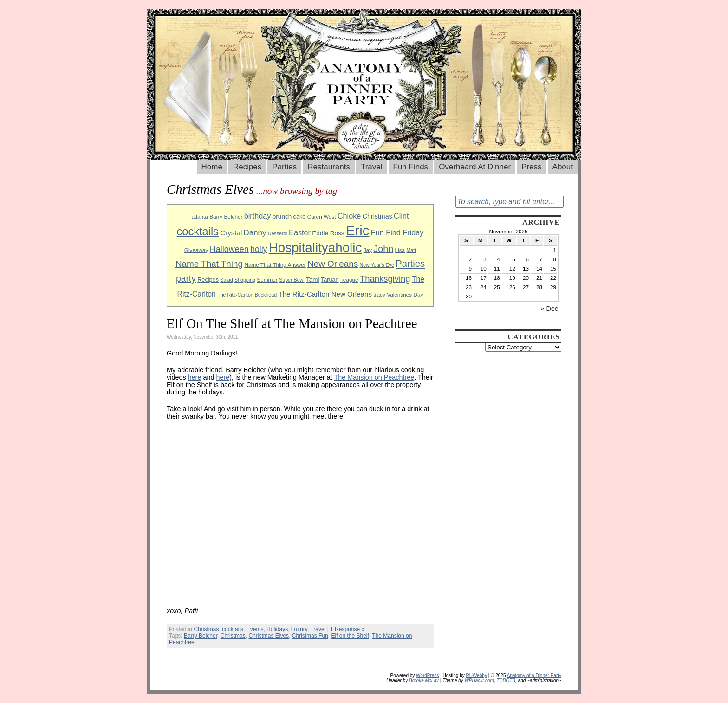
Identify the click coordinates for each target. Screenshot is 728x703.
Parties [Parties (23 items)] (410, 264)
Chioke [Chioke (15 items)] (349, 216)
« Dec (549, 309)
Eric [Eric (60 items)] (358, 230)
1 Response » (347, 629)
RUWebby (477, 675)
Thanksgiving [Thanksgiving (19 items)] (385, 279)
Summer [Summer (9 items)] (267, 280)
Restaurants (329, 167)
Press (531, 167)
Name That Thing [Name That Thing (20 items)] (209, 264)
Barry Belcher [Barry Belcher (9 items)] (226, 216)
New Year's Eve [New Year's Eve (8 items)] (377, 265)
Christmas (206, 629)
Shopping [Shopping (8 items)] (245, 280)
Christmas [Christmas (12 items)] (377, 216)
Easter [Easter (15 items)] (300, 232)
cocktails (233, 629)
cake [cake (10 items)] (300, 217)
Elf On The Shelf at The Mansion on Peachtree (292, 323)
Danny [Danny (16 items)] (255, 233)
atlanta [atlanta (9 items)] (199, 216)
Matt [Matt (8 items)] (411, 250)
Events (255, 629)
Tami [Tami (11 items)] (313, 280)
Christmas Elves (269, 636)
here (195, 377)
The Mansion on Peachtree (374, 377)
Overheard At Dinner (475, 167)
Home (212, 167)
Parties (284, 167)
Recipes (247, 167)
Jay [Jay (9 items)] (368, 250)
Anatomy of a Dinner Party (534, 675)
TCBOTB (506, 680)
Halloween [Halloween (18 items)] (229, 249)
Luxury (299, 629)
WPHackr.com (479, 680)
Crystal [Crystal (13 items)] (231, 233)
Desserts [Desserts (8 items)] (278, 233)
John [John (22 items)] (383, 249)
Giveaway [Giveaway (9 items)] (196, 250)
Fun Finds (411, 167)
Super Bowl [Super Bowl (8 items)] (292, 280)
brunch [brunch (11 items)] (282, 216)
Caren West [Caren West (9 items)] (322, 216)
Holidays (277, 629)
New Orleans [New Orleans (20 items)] (333, 264)
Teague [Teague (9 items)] (349, 280)
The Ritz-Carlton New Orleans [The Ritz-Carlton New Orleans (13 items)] (325, 294)
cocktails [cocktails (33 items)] (198, 232)
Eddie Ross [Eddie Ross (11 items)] (328, 233)
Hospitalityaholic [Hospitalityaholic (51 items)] (315, 248)
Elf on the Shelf (350, 636)
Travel (372, 167)
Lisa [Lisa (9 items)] (400, 250)
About (563, 167)
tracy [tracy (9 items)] (379, 294)
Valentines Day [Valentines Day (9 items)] (405, 294)
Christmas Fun (310, 636)
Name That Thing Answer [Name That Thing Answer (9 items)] (275, 265)
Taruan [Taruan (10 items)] (330, 280)
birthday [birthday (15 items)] (258, 216)
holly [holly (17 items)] (259, 249)
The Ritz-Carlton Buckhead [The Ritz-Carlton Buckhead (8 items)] (247, 295)
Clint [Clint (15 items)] (401, 216)
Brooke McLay (424, 680)
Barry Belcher (201, 636)
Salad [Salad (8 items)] (226, 280)
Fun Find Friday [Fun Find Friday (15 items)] (397, 232)
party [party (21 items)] (186, 279)
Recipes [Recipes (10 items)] (208, 280)
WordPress (427, 675)
